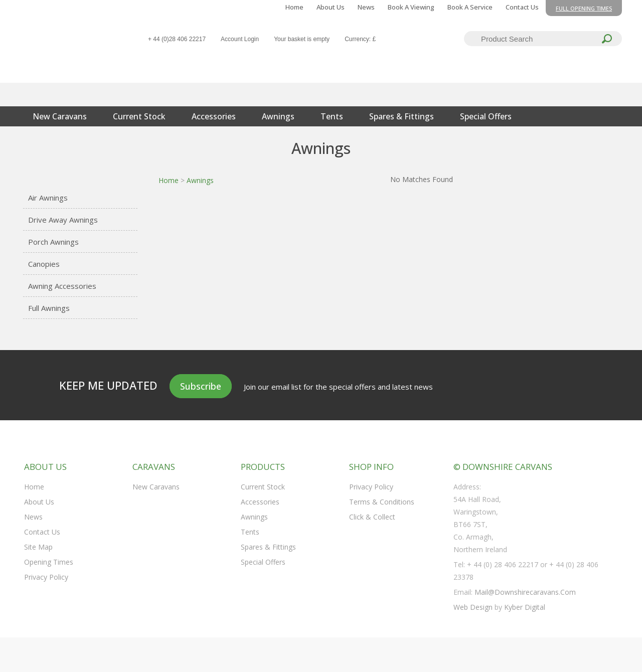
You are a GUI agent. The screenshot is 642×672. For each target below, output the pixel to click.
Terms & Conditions (382, 502)
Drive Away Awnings (63, 220)
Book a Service (470, 7)
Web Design (473, 607)
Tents (332, 116)
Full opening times (584, 8)
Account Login (240, 39)
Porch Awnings (53, 242)
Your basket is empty (302, 39)
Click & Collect (372, 517)
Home (294, 7)
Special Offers (486, 116)
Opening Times (49, 562)
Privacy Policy (46, 577)
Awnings (278, 116)
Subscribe (201, 386)
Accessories (214, 116)
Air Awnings (48, 198)
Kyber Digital (525, 607)
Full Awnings (49, 308)
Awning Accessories (62, 286)
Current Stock (139, 116)
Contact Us (522, 7)
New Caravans (60, 116)
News (366, 7)
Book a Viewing (411, 7)
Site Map (38, 547)
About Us (331, 7)
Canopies (44, 264)
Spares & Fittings (402, 116)
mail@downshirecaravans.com (525, 592)
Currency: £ (360, 39)
